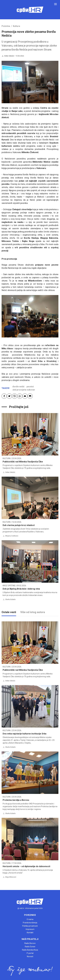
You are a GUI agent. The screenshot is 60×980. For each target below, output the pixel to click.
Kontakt (30, 933)
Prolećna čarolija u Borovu (16, 800)
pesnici (30, 387)
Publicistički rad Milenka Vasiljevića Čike (23, 462)
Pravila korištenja (30, 923)
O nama (30, 919)
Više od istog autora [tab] (33, 612)
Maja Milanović (11, 877)
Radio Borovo (30, 943)
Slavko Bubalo (10, 599)
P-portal (30, 953)
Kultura (16, 26)
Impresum (30, 929)
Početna (6, 26)
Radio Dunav (30, 947)
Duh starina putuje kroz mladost (19, 525)
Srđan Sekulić (9, 56)
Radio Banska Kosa (30, 950)
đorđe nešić (18, 387)
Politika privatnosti (30, 926)
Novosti (30, 956)
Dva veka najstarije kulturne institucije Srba (24, 734)
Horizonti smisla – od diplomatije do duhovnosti (26, 866)
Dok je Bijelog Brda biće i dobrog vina (21, 589)
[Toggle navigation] (55, 4)
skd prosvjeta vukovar (24, 390)
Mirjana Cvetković (12, 536)
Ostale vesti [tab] (9, 612)
